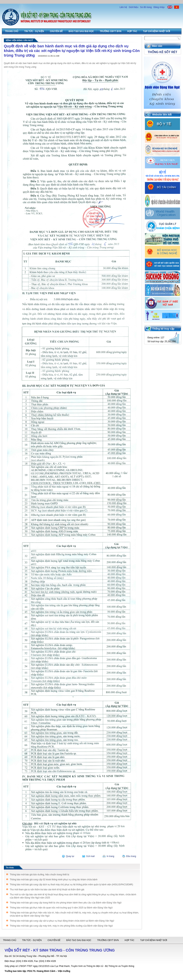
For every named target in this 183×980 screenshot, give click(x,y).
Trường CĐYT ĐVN (111, 31)
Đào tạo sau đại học (81, 31)
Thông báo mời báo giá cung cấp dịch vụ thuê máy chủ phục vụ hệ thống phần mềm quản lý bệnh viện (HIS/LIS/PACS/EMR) (71, 885)
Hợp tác (132, 31)
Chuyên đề (56, 31)
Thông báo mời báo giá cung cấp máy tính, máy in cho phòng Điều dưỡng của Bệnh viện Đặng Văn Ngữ (61, 926)
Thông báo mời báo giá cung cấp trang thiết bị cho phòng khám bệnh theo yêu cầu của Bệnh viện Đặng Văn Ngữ (66, 903)
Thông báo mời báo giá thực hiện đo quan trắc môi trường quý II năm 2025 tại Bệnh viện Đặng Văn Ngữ (61, 908)
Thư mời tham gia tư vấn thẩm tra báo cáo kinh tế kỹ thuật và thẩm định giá (47, 890)
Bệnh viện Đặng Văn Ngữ (19, 40)
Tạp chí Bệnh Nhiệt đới (157, 31)
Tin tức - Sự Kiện (34, 31)
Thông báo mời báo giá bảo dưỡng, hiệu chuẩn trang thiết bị (39, 875)
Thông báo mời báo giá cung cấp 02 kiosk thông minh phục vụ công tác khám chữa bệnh (54, 880)
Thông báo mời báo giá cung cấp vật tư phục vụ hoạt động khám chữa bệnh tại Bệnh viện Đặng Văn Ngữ (62, 921)
